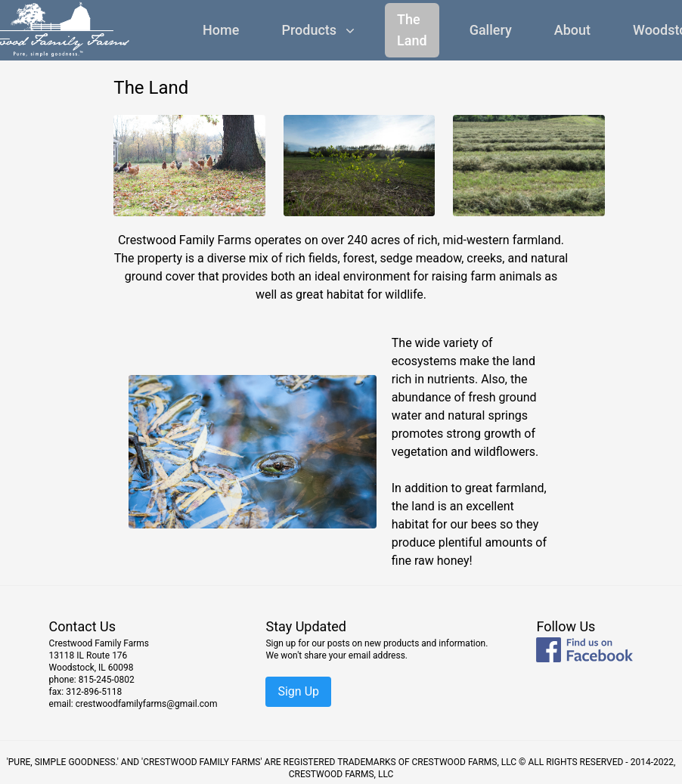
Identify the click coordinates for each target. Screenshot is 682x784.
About (572, 30)
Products (319, 30)
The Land (412, 30)
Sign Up (298, 691)
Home (221, 30)
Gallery (491, 30)
